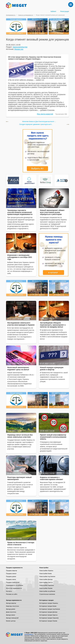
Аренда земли (10, 615)
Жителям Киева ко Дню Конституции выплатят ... (39, 122)
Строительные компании (47, 594)
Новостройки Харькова (47, 585)
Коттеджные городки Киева (48, 606)
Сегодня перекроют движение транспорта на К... (36, 124)
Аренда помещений (12, 618)
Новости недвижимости (26, 15)
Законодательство (20, 47)
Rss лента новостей (45, 114)
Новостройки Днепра (46, 579)
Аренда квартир (11, 603)
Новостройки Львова (46, 588)
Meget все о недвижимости (15, 635)
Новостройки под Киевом (47, 576)
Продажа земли (11, 579)
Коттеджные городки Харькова (49, 618)
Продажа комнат (11, 574)
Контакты (9, 591)
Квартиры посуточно (12, 606)
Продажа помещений (13, 582)
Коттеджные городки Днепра (48, 612)
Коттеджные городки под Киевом (50, 609)
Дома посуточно (11, 612)
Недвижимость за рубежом (15, 585)
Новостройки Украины (46, 571)
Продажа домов (11, 576)
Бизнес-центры (11, 621)
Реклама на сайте (12, 594)
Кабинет (53, 11)
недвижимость (29, 634)
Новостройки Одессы (46, 582)
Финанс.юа (19, 49)
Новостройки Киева (45, 574)
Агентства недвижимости (14, 588)
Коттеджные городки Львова (48, 621)
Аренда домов (11, 609)
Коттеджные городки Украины (49, 603)
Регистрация (65, 11)
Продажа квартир (12, 571)
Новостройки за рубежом (47, 591)
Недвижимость (11, 15)
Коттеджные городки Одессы (48, 615)
